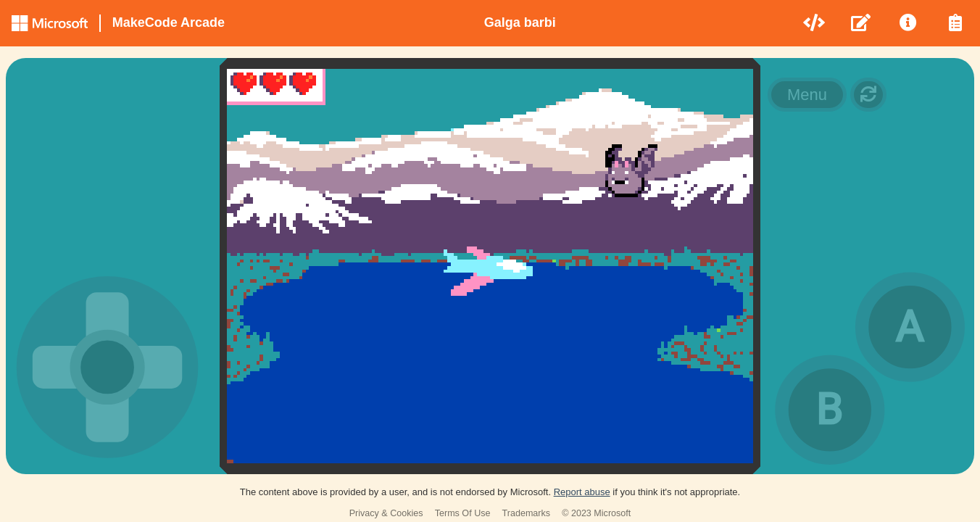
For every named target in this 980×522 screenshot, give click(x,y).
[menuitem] (815, 23)
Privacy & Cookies (386, 513)
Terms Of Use (463, 513)
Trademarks (527, 513)
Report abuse (582, 492)
